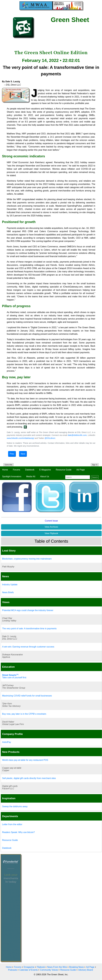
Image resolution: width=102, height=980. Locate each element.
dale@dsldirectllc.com (77, 435)
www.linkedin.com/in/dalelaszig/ (20, 438)
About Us (45, 476)
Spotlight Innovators (12, 476)
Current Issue (51, 521)
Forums (17, 470)
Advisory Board (86, 970)
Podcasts (13, 970)
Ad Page (81, 470)
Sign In (95, 465)
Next (23, 454)
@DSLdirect (50, 438)
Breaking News (77, 967)
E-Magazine (45, 470)
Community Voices (49, 970)
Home (5, 470)
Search (95, 477)
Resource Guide (64, 470)
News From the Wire (57, 967)
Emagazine (29, 967)
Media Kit (31, 476)
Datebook (30, 470)
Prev (12, 454)
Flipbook (41, 967)
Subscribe (8, 465)
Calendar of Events (29, 970)
